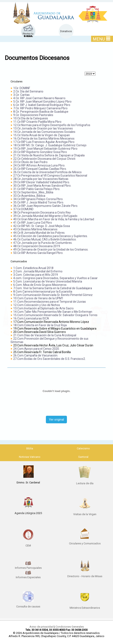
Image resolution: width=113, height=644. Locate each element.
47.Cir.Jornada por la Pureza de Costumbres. (43, 243)
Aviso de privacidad (42, 627)
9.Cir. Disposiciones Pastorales (33, 115)
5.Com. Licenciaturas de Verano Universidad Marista (48, 281)
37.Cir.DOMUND (23, 209)
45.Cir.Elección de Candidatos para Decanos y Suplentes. (51, 236)
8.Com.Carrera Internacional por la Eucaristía (43, 292)
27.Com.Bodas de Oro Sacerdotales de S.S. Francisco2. (49, 359)
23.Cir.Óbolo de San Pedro (30, 162)
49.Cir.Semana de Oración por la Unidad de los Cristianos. (51, 249)
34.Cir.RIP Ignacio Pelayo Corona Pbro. (38, 199)
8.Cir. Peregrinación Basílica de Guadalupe (41, 112)
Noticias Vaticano (30, 457)
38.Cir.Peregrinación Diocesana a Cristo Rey (42, 212)
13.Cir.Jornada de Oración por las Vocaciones (43, 128)
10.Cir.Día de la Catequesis (31, 118)
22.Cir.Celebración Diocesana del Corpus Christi (44, 159)
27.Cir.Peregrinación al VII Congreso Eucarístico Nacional (50, 176)
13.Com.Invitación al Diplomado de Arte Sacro (43, 308)
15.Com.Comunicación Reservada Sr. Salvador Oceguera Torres (55, 315)
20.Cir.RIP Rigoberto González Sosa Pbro (40, 152)
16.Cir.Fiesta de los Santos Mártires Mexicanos (44, 139)
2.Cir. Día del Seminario (28, 91)
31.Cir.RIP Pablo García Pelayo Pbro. (37, 189)
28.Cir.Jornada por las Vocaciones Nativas (41, 179)
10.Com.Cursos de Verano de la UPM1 (38, 298)
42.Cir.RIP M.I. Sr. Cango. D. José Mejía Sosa (42, 226)
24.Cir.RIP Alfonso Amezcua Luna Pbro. (39, 165)
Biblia (30, 448)
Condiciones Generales (70, 627)
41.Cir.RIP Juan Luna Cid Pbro (33, 223)
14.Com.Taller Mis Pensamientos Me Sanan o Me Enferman (53, 312)
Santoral (83, 457)
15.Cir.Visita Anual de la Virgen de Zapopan (42, 135)
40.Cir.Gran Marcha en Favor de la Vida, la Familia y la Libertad (54, 219)
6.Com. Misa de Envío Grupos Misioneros (40, 285)
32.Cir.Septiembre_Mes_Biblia (33, 192)
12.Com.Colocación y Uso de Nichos (37, 305)
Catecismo (83, 448)
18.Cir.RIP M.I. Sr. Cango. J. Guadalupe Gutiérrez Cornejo (50, 145)
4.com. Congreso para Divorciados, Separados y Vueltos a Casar (55, 278)
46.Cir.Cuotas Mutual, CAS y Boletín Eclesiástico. (45, 239)
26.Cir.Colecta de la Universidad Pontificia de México (47, 172)
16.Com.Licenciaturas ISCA (31, 318)
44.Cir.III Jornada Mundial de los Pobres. (39, 233)
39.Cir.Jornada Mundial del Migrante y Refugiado (45, 216)
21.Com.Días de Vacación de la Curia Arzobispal (45, 335)
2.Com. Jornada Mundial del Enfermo (38, 271)
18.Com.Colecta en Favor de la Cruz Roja (40, 325)
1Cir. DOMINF (22, 88)
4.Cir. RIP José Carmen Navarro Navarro (39, 98)
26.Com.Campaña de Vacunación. (36, 355)
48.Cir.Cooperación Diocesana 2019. (37, 246)
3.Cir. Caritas (21, 95)
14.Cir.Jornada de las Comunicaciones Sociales (44, 132)
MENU (102, 39)
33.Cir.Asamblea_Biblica (29, 196)
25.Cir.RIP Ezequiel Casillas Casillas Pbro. (40, 169)
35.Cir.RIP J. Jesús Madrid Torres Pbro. (39, 202)
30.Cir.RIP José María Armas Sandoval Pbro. (42, 186)
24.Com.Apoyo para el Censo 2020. (36, 349)
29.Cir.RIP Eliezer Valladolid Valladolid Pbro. (42, 182)
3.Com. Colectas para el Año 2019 (36, 275)
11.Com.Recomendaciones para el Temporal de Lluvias (50, 302)
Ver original (56, 420)
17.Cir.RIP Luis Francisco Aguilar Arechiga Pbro (44, 142)
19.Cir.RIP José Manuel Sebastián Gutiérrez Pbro (45, 149)
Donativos (66, 31)
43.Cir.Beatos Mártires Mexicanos (35, 229)
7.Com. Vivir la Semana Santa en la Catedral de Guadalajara (53, 288)
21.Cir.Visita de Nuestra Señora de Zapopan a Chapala (49, 155)
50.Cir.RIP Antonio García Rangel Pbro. (38, 253)
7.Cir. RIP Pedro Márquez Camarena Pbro (40, 108)
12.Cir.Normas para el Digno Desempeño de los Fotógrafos (52, 125)
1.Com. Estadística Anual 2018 (33, 268)
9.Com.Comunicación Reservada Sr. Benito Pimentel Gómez (53, 295)
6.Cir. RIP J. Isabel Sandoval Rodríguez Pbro (42, 105)
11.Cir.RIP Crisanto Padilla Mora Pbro (37, 122)
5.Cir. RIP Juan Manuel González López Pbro (42, 102)
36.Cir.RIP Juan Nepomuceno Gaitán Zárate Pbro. (46, 206)
